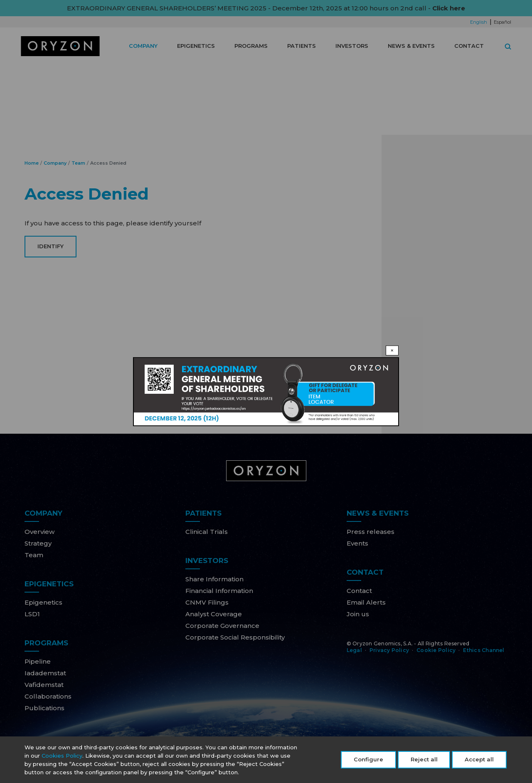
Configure (368, 761)
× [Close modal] (392, 350)
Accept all (479, 761)
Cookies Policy (62, 757)
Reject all (424, 761)
